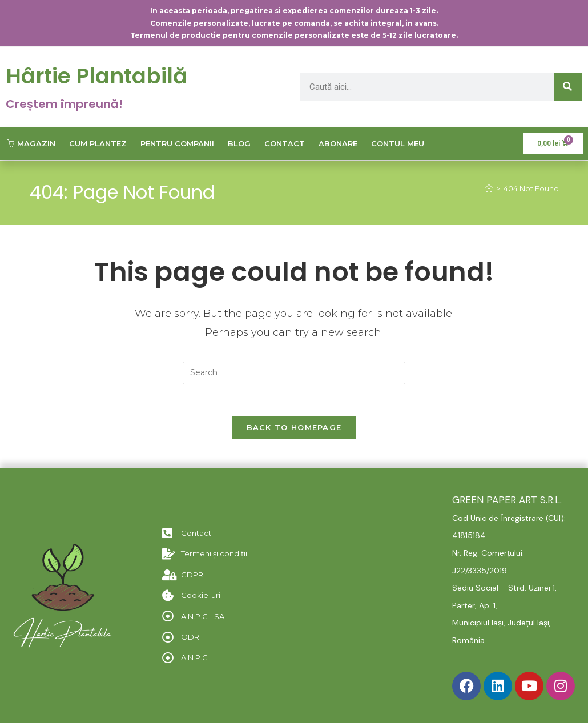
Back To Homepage (294, 431)
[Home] (489, 188)
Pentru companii (177, 143)
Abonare (338, 143)
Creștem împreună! (64, 104)
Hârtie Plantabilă (103, 75)
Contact (285, 143)
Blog (239, 143)
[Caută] (568, 87)
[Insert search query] (294, 373)
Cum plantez (98, 143)
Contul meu (398, 143)
